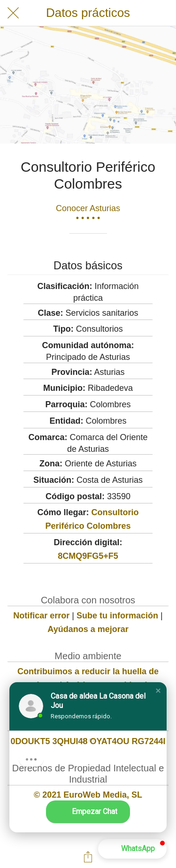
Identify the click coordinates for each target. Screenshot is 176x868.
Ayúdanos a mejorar (88, 629)
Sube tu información (117, 616)
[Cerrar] (13, 13)
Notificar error (41, 616)
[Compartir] (88, 857)
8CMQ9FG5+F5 (88, 556)
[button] (158, 691)
